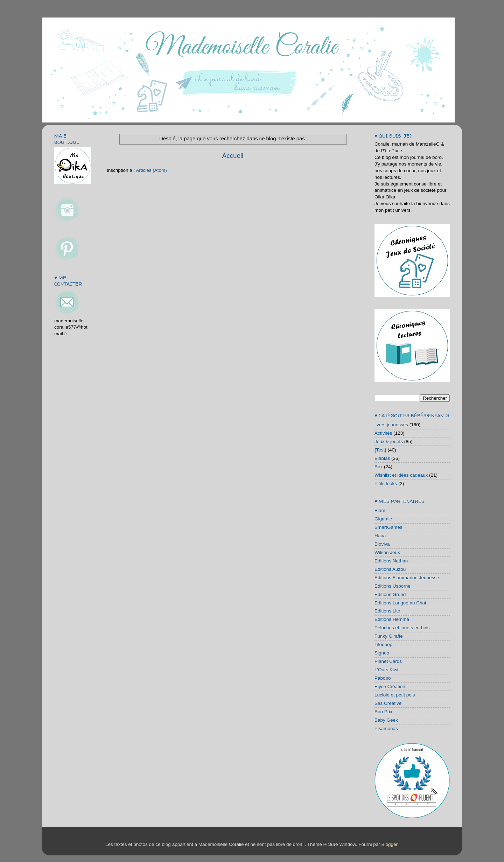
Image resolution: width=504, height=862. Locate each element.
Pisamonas (386, 728)
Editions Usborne (393, 586)
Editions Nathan (391, 561)
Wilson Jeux (387, 552)
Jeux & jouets (389, 441)
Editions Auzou (390, 569)
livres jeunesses (391, 425)
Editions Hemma (392, 619)
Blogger (389, 844)
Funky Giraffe (389, 636)
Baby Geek (386, 720)
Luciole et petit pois (395, 695)
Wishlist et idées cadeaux (401, 475)
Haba (380, 536)
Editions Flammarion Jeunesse (407, 578)
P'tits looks (386, 483)
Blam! (381, 510)
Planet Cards (388, 661)
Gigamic (383, 519)
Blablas (382, 458)
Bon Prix (383, 712)
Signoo (382, 653)
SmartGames (388, 527)
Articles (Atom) (151, 170)
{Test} (380, 450)
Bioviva (382, 544)
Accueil (233, 156)
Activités (383, 433)
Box (379, 467)
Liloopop (383, 644)
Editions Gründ (390, 594)
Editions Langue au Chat (400, 603)
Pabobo (383, 678)
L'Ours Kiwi (386, 670)
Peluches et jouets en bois (402, 628)
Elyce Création (390, 686)
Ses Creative (388, 703)
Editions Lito (387, 611)
